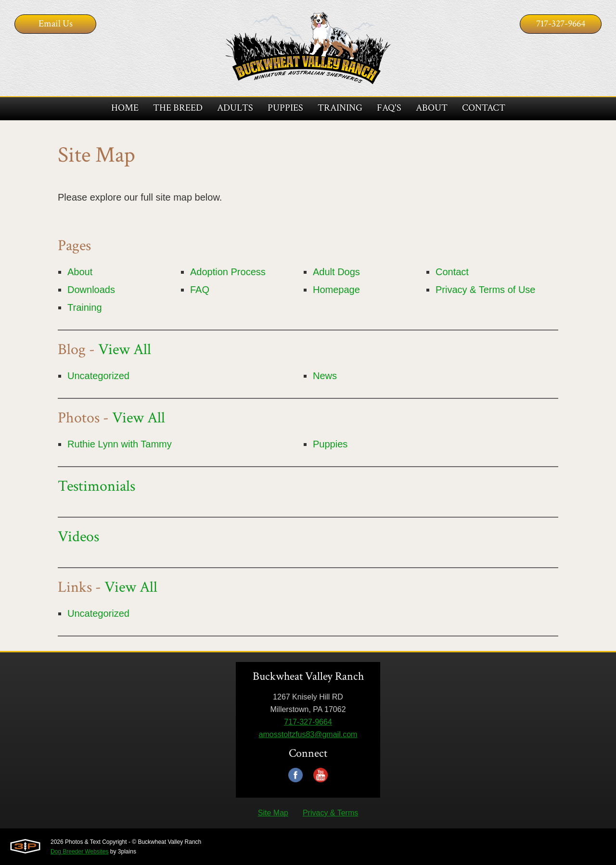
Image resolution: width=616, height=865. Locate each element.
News (325, 376)
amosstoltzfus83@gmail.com (308, 734)
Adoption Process (228, 272)
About (80, 272)
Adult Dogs (336, 272)
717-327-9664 (561, 24)
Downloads (91, 290)
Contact (452, 272)
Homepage (336, 290)
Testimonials (96, 486)
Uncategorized (98, 376)
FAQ (200, 290)
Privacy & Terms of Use (485, 290)
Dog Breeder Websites (80, 852)
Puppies (330, 444)
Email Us (56, 24)
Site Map (273, 813)
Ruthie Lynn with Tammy (120, 444)
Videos (78, 537)
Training (85, 307)
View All (125, 350)
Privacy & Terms (330, 813)
